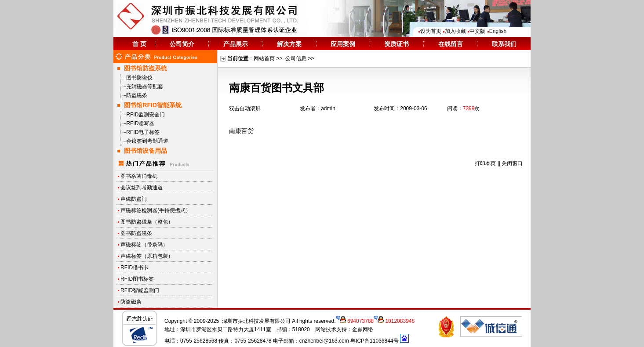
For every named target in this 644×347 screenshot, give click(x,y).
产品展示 (236, 44)
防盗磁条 (137, 95)
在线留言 (451, 44)
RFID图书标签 (137, 279)
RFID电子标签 (143, 132)
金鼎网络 (363, 329)
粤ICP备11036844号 (374, 341)
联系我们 (504, 44)
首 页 (139, 44)
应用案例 (343, 44)
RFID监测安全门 (146, 115)
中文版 (476, 31)
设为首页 (430, 31)
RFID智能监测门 (140, 290)
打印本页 (485, 163)
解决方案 (289, 44)
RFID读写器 (140, 123)
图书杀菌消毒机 (139, 176)
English (497, 31)
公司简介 (182, 44)
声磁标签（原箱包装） (147, 256)
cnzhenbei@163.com (324, 341)
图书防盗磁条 (136, 233)
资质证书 (397, 44)
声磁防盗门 (134, 199)
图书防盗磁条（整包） (147, 222)
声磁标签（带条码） (144, 245)
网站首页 (264, 58)
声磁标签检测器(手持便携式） (156, 210)
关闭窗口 (512, 163)
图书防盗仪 (139, 78)
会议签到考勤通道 (147, 141)
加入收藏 (454, 31)
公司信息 (296, 58)
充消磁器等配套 (145, 87)
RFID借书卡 (135, 267)
